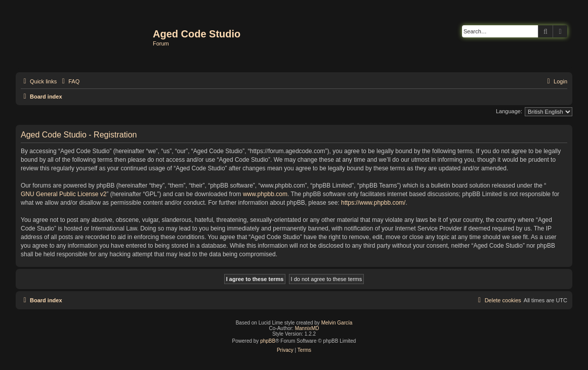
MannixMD (307, 328)
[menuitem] (69, 81)
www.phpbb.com (265, 194)
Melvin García (337, 323)
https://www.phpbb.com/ (373, 203)
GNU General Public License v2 (64, 194)
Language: (509, 111)
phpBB (268, 341)
